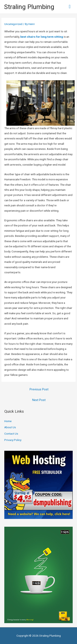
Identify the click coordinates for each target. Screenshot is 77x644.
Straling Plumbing (29, 7)
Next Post (39, 400)
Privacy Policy (13, 440)
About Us (10, 427)
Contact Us (11, 434)
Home (8, 421)
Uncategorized (13, 24)
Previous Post (39, 389)
